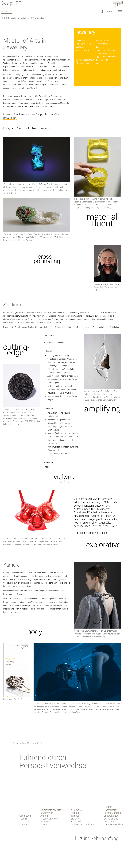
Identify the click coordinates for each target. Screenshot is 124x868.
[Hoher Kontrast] (102, 11)
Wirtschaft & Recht (25, 823)
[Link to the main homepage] (118, 4)
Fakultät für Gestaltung (19, 18)
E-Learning (76, 822)
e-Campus (76, 810)
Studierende (47, 813)
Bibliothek (76, 819)
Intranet (75, 816)
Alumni (44, 816)
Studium (19, 115)
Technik (23, 819)
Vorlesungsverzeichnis (82, 824)
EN (112, 11)
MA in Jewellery (38, 18)
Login (6, 12)
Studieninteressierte (51, 810)
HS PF (5, 18)
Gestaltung (25, 816)
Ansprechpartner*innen (49, 115)
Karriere (30, 115)
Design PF (11, 3)
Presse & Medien (49, 819)
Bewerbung (10, 118)
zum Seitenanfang (99, 838)
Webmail (75, 813)
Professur (46, 822)
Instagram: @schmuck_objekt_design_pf (27, 128)
